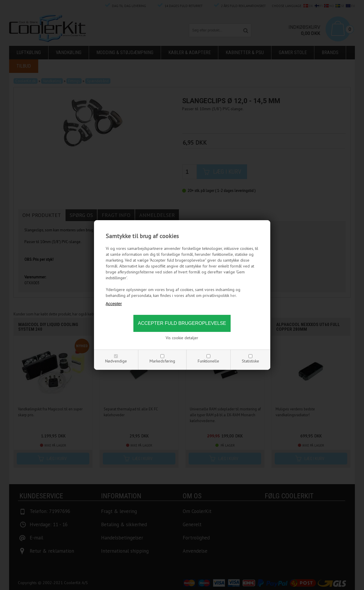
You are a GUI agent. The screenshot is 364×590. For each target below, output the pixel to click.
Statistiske (250, 361)
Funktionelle (208, 361)
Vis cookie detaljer (182, 338)
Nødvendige (116, 361)
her (233, 295)
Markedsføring (162, 361)
